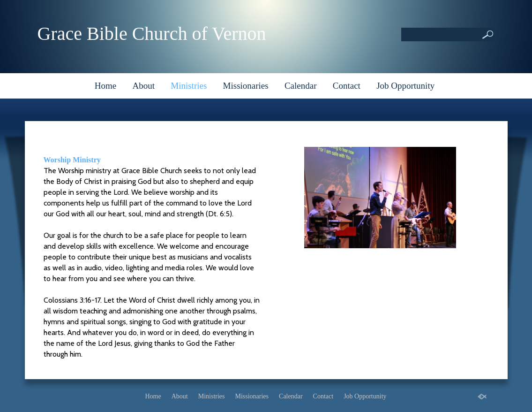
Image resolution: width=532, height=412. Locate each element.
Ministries (189, 86)
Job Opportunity (405, 86)
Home (105, 86)
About (144, 86)
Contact (347, 86)
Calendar (301, 86)
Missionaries (246, 86)
